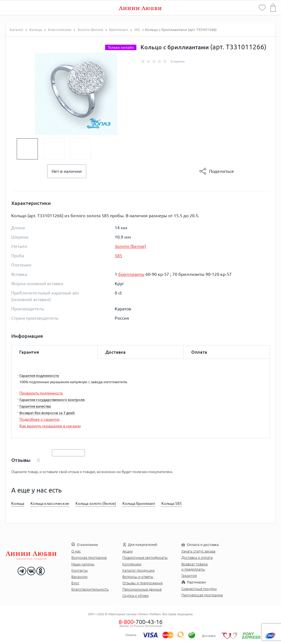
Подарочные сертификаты (145, 557)
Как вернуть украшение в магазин (50, 426)
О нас (76, 551)
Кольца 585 (172, 503)
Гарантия (189, 576)
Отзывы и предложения (143, 583)
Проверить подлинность (41, 393)
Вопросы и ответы (138, 577)
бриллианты (131, 274)
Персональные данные (142, 589)
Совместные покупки (199, 589)
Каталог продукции (139, 570)
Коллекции (132, 564)
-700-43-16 (140, 622)
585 (118, 256)
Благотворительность (90, 589)
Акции (128, 551)
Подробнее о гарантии (40, 419)
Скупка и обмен (136, 596)
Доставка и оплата (197, 557)
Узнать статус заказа (198, 551)
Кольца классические (50, 503)
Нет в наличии (67, 171)
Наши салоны (83, 564)
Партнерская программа (202, 595)
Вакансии (79, 577)
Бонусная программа (89, 557)
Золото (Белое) (130, 246)
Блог (75, 583)
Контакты (80, 570)
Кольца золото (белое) (96, 503)
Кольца (18, 503)
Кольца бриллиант (139, 503)
